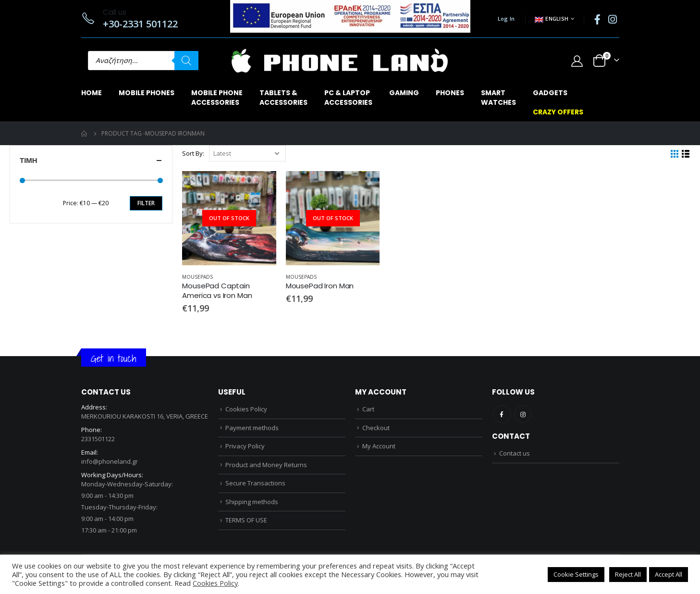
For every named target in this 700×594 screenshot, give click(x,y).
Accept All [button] (669, 574)
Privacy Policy (245, 446)
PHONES (450, 93)
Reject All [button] (628, 574)
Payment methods (252, 428)
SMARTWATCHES (498, 98)
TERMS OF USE (246, 520)
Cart (368, 409)
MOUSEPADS (197, 277)
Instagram (523, 414)
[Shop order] (247, 153)
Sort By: (193, 153)
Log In (506, 19)
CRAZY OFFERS (558, 112)
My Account (379, 446)
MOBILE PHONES (147, 93)
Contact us (515, 453)
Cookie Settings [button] (576, 574)
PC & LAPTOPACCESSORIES (348, 98)
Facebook (502, 414)
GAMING (404, 93)
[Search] (186, 61)
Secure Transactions (255, 483)
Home (92, 93)
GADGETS (550, 93)
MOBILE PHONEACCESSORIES (217, 98)
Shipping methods (252, 502)
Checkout (376, 428)
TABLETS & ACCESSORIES (283, 98)
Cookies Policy (246, 409)
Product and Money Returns (266, 465)
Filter (146, 203)
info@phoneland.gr (110, 461)
